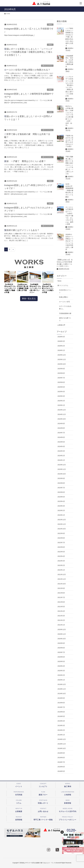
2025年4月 (61, 392)
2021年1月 (61, 625)
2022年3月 (61, 561)
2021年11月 (62, 579)
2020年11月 (62, 634)
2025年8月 (61, 373)
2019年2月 (61, 730)
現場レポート (43, 801)
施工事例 (68, 785)
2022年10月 (62, 529)
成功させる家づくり (65, 319)
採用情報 (19, 818)
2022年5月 (61, 552)
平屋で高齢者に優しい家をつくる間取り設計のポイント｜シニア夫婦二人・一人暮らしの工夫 (69, 165)
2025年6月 (61, 382)
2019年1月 (61, 735)
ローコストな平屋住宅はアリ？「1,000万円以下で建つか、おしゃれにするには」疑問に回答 (69, 216)
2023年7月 (61, 488)
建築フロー (43, 793)
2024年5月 (61, 442)
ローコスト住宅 (64, 302)
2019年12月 (62, 684)
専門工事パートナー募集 (43, 818)
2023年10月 (62, 474)
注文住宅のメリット (65, 291)
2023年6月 (61, 492)
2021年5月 (61, 607)
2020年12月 (62, 630)
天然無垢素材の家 (65, 313)
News (50, 25)
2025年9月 (61, 369)
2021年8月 (61, 593)
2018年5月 (61, 771)
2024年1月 (61, 460)
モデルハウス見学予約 (68, 810)
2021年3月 (61, 616)
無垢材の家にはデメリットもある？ (22, 230)
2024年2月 (61, 456)
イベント (19, 785)
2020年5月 (61, 661)
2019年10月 (62, 694)
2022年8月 (61, 538)
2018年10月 (62, 748)
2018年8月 (61, 758)
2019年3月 (61, 725)
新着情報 (68, 801)
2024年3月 (61, 451)
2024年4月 (61, 446)
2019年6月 (61, 712)
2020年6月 (61, 657)
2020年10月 (62, 639)
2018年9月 (61, 753)
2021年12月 (62, 574)
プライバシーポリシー (68, 818)
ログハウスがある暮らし (65, 307)
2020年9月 (61, 643)
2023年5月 (61, 497)
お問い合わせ (43, 810)
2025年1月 (61, 405)
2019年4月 (61, 721)
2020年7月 (61, 652)
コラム (19, 801)
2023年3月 (61, 506)
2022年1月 (61, 570)
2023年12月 (62, 465)
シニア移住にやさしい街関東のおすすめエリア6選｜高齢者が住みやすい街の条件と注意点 (69, 37)
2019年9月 (61, 698)
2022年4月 (61, 556)
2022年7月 (61, 543)
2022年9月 (61, 533)
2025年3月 (61, 396)
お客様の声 (61, 325)
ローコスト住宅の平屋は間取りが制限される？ (27, 70)
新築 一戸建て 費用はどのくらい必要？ (25, 161)
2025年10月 (62, 364)
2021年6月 (61, 602)
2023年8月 (61, 483)
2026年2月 (61, 346)
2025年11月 (62, 359)
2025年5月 (61, 387)
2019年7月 (61, 707)
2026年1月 (61, 350)
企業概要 (19, 810)
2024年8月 (61, 428)
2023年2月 (61, 510)
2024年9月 (61, 424)
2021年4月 (61, 611)
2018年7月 (61, 762)
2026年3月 (61, 341)
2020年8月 (61, 648)
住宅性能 (19, 793)
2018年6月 (61, 767)
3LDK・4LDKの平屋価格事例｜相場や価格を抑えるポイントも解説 (69, 190)
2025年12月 (62, 355)
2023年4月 (61, 501)
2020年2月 (61, 675)
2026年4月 (61, 337)
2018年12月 (62, 739)
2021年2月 (61, 620)
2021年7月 (61, 597)
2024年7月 (61, 433)
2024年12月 (62, 410)
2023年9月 (61, 478)
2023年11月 (62, 469)
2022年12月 (62, 520)
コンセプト (43, 785)
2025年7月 (61, 378)
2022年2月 (61, 565)
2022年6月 (61, 547)
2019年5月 (61, 716)
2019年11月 (62, 689)
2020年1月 (61, 680)
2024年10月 (62, 419)
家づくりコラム (47, 66)
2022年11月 (62, 524)
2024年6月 (61, 437)
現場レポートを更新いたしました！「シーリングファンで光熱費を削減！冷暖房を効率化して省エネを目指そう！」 (28, 52)
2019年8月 (61, 703)
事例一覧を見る (29, 299)
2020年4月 (61, 666)
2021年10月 (62, 584)
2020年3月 (61, 671)
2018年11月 (62, 744)
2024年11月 (62, 414)
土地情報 (68, 793)
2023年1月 (61, 515)
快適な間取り (64, 297)
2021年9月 (61, 588)
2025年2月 (61, 401)
